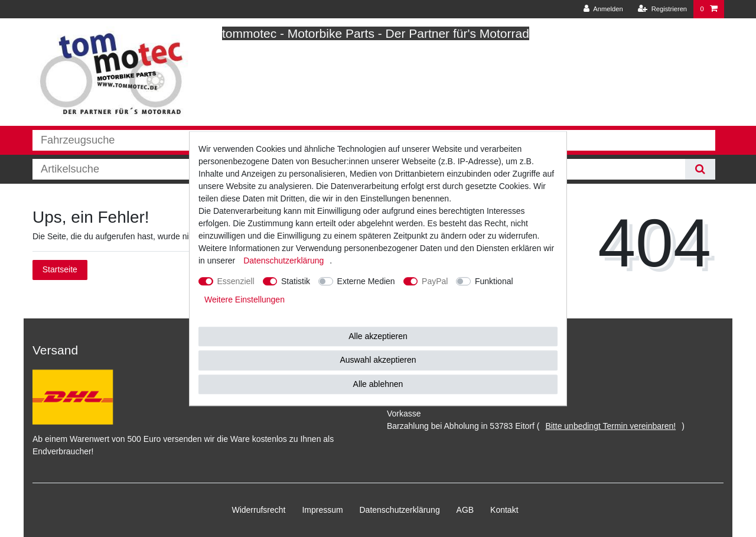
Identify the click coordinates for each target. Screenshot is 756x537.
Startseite (60, 269)
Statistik (296, 281)
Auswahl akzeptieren (378, 360)
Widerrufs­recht (258, 510)
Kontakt (504, 510)
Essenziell (236, 281)
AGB (465, 510)
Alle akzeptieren (378, 336)
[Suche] (700, 169)
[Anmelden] (603, 9)
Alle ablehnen (378, 384)
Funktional (494, 281)
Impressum (322, 510)
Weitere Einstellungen (245, 300)
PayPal (435, 281)
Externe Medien (366, 281)
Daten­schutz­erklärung (400, 510)
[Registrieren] (662, 9)
